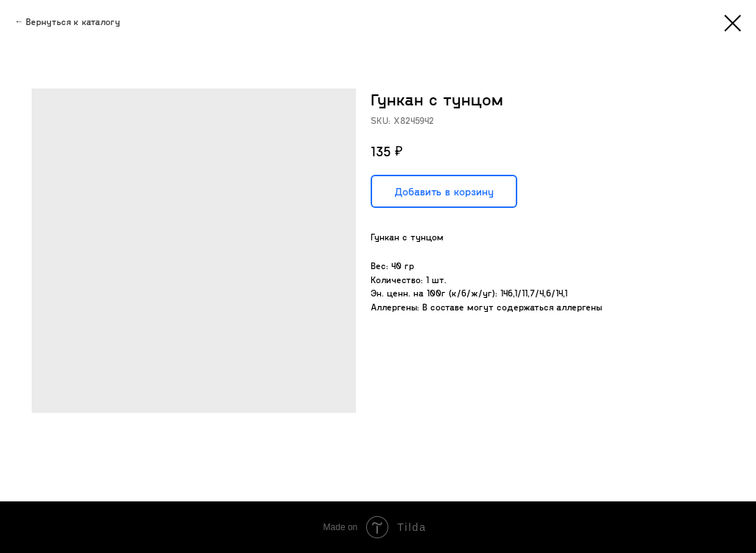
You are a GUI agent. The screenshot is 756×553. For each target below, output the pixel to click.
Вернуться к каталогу (73, 21)
